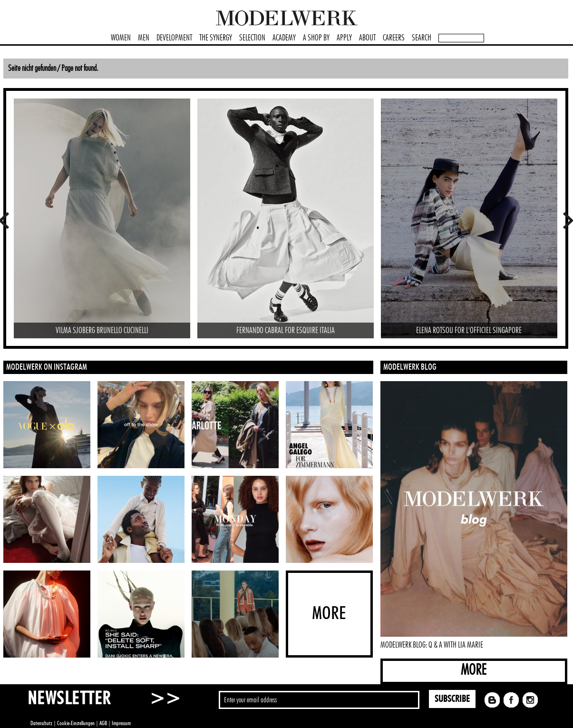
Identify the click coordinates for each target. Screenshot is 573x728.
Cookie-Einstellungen (76, 723)
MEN (144, 38)
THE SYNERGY (216, 38)
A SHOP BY (316, 38)
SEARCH (422, 38)
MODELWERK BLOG (410, 367)
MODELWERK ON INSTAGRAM (47, 367)
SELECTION (252, 38)
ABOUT (367, 38)
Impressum (121, 723)
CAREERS (394, 38)
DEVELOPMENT (174, 38)
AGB (103, 723)
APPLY (344, 38)
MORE (474, 670)
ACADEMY (284, 38)
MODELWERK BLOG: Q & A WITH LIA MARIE (432, 645)
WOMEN (121, 38)
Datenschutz (41, 723)
